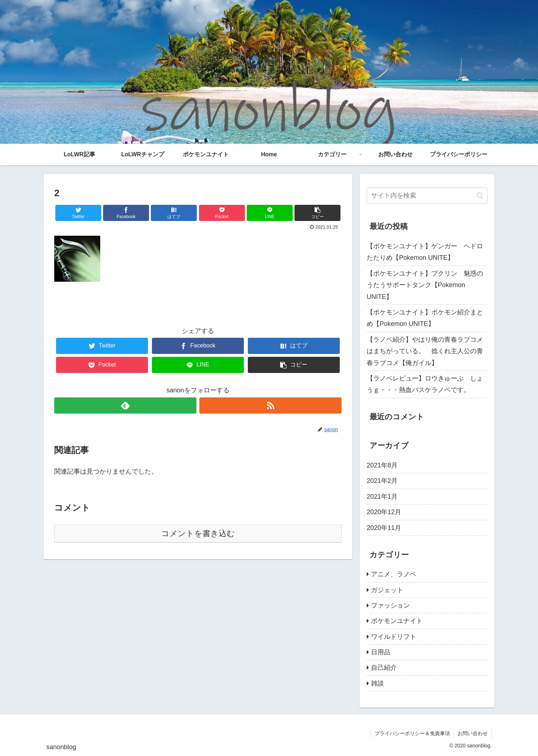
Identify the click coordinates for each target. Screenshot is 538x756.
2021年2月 (382, 481)
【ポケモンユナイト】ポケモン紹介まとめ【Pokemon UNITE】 (425, 318)
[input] (427, 196)
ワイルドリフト (394, 637)
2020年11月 (384, 528)
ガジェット (387, 590)
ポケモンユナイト (397, 621)
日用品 (381, 652)
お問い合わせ (473, 733)
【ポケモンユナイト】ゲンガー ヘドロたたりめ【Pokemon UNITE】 (425, 252)
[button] (480, 196)
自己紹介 (384, 668)
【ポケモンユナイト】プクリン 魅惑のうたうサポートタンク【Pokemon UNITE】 (425, 285)
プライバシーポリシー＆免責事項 (412, 733)
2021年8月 (382, 465)
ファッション (390, 605)
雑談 (377, 683)
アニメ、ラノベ (394, 574)
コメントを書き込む (198, 533)
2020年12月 (384, 512)
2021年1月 (382, 497)
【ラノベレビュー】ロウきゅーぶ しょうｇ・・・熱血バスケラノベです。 (425, 384)
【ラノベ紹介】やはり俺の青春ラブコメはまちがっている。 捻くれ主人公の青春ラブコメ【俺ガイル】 (425, 351)
